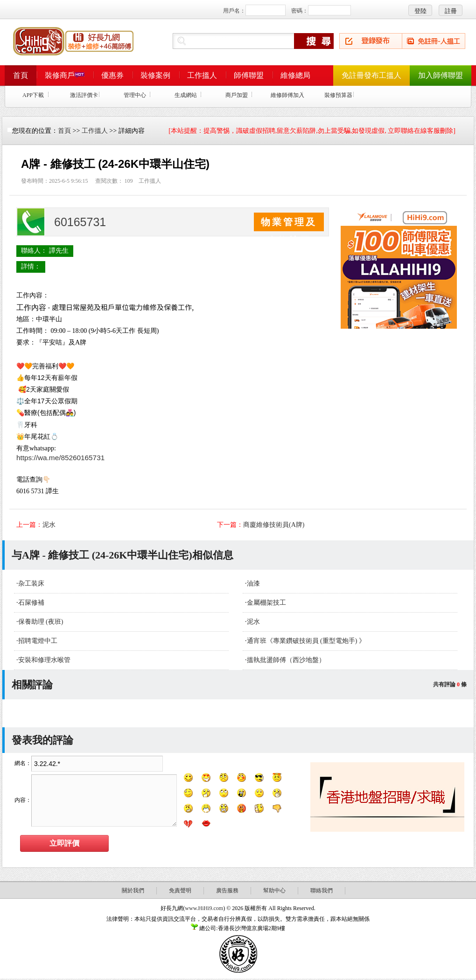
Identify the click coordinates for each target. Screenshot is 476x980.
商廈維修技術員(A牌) (274, 525)
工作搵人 (202, 75)
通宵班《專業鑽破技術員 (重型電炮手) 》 (306, 641)
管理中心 (135, 95)
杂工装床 (31, 583)
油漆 (253, 583)
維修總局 (295, 75)
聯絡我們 (322, 890)
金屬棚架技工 (266, 603)
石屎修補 (31, 603)
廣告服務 (227, 890)
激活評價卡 (84, 95)
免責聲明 (180, 890)
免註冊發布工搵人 (371, 75)
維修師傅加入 (287, 95)
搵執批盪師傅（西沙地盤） (286, 660)
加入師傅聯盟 (441, 75)
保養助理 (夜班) (41, 622)
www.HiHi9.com (204, 908)
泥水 (49, 525)
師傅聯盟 (249, 75)
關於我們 (133, 890)
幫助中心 (274, 890)
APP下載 (33, 95)
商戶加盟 (237, 95)
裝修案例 (155, 75)
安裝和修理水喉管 (44, 660)
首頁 (21, 75)
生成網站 (186, 95)
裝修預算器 (338, 95)
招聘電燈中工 (38, 641)
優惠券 (112, 75)
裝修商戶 (65, 75)
